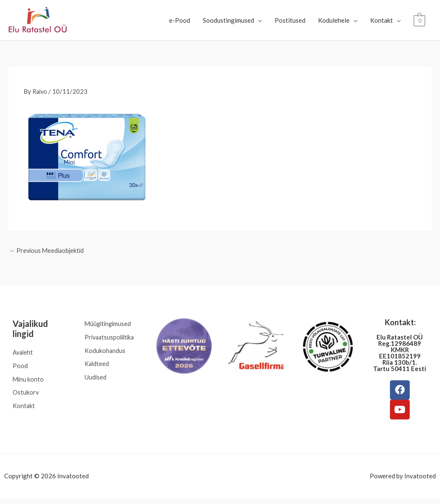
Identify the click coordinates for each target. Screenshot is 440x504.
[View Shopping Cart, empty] (420, 20)
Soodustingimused (229, 20)
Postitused (290, 20)
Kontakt (382, 20)
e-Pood (180, 20)
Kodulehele (334, 20)
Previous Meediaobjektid (48, 251)
